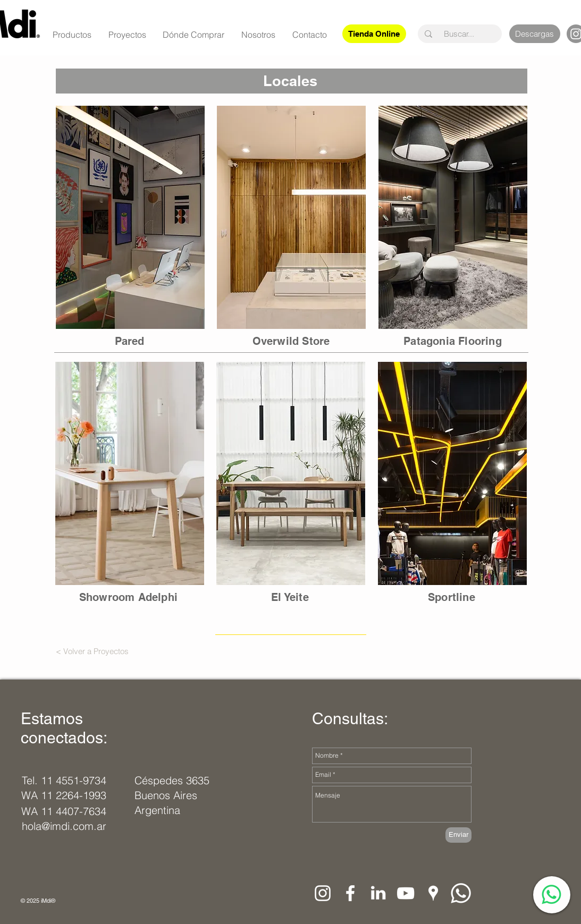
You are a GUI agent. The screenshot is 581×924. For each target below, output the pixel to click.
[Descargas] (535, 34)
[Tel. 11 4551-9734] (64, 781)
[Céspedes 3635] (173, 781)
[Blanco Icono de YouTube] (406, 893)
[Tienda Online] (374, 34)
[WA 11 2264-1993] (64, 795)
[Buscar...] (459, 34)
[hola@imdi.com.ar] (67, 826)
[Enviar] (458, 835)
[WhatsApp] (551, 895)
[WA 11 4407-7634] (64, 811)
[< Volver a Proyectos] (92, 651)
